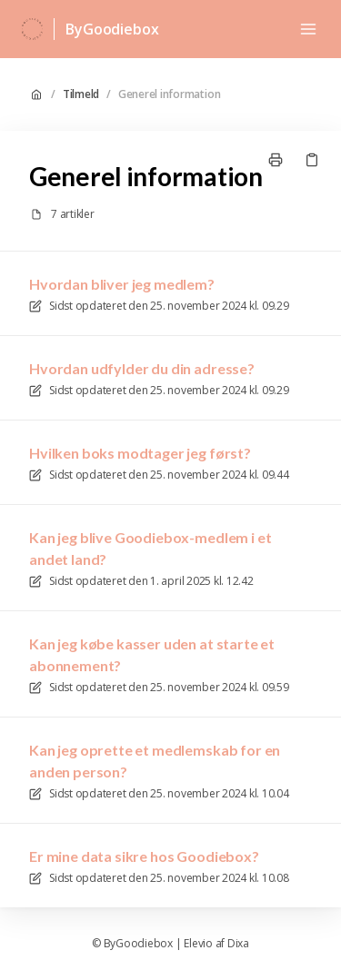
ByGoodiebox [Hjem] (112, 29)
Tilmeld (81, 94)
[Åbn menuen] (308, 29)
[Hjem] (32, 29)
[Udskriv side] (276, 160)
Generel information (169, 94)
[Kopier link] (312, 160)
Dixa (238, 944)
